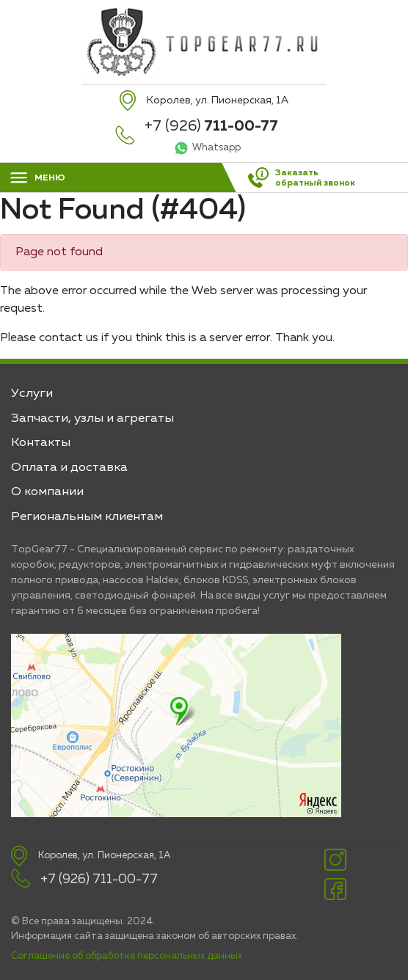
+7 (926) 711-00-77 (99, 880)
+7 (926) (211, 126)
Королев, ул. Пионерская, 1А (104, 856)
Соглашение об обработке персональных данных (127, 956)
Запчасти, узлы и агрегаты (92, 418)
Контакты (41, 443)
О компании (47, 492)
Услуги (32, 394)
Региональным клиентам (87, 517)
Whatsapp (216, 148)
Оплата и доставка (69, 468)
